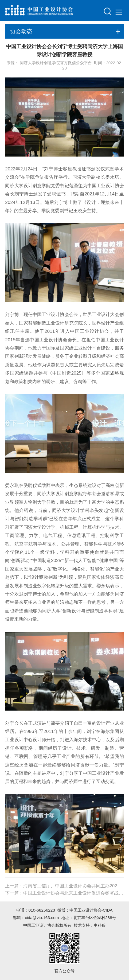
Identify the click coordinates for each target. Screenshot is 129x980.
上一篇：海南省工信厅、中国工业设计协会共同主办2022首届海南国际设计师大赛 (64, 886)
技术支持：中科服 (90, 925)
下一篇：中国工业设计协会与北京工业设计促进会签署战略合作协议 (64, 893)
